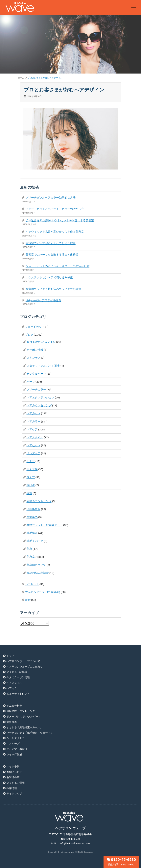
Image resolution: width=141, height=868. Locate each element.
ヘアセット (34, 445)
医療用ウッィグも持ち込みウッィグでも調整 (53, 289)
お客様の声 (13, 777)
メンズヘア (34, 453)
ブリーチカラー (36, 389)
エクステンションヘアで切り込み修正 (49, 277)
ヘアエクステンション (40, 397)
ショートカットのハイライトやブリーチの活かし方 (58, 266)
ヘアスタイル (35, 437)
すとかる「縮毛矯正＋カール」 (25, 727)
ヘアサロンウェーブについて (23, 661)
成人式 (31, 477)
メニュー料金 (14, 706)
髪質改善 (12, 722)
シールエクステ (16, 738)
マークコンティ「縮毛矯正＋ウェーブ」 (30, 733)
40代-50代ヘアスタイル (41, 342)
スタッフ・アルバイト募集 (43, 366)
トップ (10, 656)
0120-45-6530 (121, 862)
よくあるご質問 (16, 783)
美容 (29, 549)
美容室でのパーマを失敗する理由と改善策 (52, 255)
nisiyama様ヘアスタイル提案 (43, 300)
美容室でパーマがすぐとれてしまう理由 (51, 243)
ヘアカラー (34, 421)
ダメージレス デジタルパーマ (24, 716)
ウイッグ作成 (14, 754)
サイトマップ (14, 794)
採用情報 (12, 788)
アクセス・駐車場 (17, 672)
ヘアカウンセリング (39, 405)
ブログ (29, 335)
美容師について (36, 565)
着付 (28, 600)
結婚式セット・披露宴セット (45, 525)
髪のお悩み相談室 (38, 573)
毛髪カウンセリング (39, 501)
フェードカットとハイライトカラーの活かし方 (55, 209)
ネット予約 (13, 767)
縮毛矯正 (32, 533)
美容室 (31, 557)
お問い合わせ (14, 772)
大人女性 (32, 469)
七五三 (31, 461)
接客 (29, 493)
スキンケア (34, 358)
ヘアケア (32, 429)
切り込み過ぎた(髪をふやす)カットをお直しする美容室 (60, 220)
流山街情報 (34, 509)
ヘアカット (34, 413)
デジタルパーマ (36, 374)
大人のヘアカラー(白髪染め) (43, 592)
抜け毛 (31, 485)
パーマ (31, 382)
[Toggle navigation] (134, 8)
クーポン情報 (35, 350)
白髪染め (32, 517)
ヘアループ (13, 744)
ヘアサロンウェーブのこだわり (25, 667)
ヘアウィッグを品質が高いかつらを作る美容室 (55, 232)
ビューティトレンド (18, 694)
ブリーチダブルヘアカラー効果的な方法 (51, 198)
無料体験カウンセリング (21, 711)
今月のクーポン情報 (18, 677)
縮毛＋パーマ (35, 541)
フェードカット (35, 327)
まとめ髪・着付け (17, 749)
